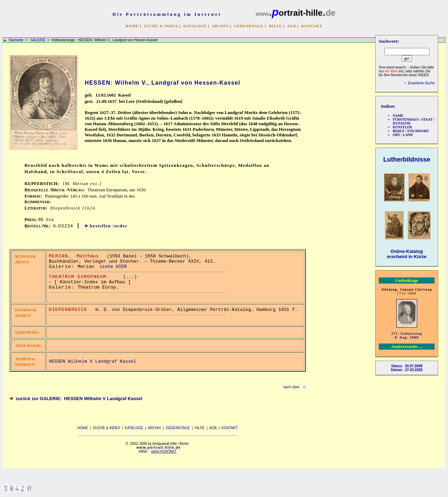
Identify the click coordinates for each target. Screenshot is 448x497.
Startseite (16, 40)
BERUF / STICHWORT (411, 131)
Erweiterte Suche (421, 83)
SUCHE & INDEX (161, 26)
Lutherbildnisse (407, 159)
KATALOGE (195, 26)
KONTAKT (312, 26)
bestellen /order (109, 226)
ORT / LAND (403, 135)
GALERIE (38, 40)
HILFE (275, 26)
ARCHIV (220, 26)
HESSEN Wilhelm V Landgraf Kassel (93, 361)
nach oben (291, 387)
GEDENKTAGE (249, 26)
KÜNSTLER (402, 127)
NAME (398, 116)
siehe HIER (113, 267)
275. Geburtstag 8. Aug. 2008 (407, 335)
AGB (292, 26)
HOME (132, 26)
